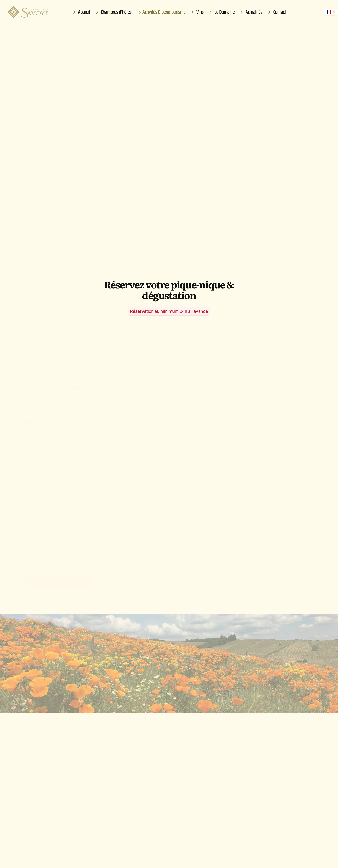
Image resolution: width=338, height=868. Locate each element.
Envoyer (59, 578)
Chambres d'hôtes (113, 12)
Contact (276, 12)
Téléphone (33, 471)
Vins (197, 12)
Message (32, 496)
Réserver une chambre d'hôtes (130, 686)
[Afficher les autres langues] (332, 12)
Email (29, 446)
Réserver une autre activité (214, 686)
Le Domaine (221, 12)
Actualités (251, 12)
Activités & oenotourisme (161, 12)
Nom (28, 421)
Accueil (81, 12)
